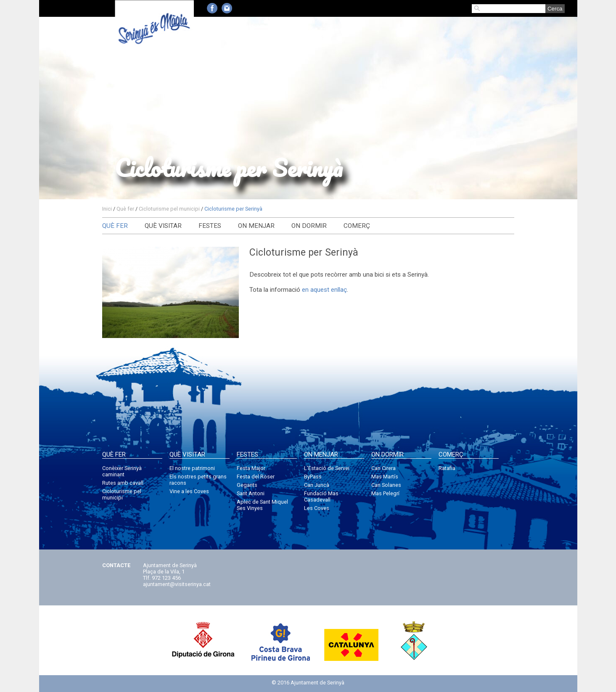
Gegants (247, 485)
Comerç (357, 226)
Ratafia (447, 468)
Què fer (125, 209)
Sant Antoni (251, 493)
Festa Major (251, 468)
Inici (107, 209)
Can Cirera (383, 468)
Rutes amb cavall (123, 483)
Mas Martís (385, 477)
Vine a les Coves (189, 491)
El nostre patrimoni (192, 468)
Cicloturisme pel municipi (169, 209)
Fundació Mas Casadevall (321, 497)
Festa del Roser (256, 477)
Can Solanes (386, 485)
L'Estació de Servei (327, 468)
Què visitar (163, 226)
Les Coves (317, 508)
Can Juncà (317, 485)
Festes (210, 226)
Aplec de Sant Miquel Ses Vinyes (262, 505)
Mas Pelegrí (385, 493)
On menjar (256, 226)
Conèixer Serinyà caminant (122, 471)
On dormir (309, 226)
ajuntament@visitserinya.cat (177, 584)
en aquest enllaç (324, 290)
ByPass (313, 477)
